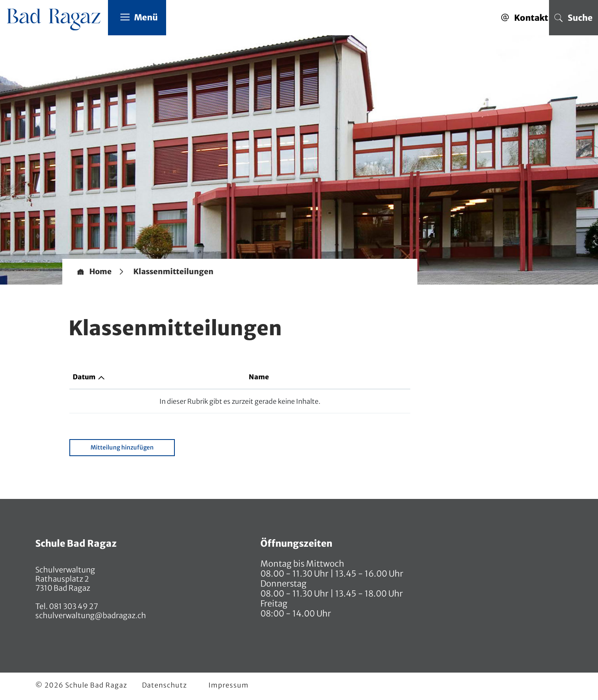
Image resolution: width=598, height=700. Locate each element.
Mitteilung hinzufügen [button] (122, 447)
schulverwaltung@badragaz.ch (91, 615)
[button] (173, 272)
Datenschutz (164, 685)
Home (100, 272)
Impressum (229, 685)
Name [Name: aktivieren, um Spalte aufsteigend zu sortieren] (259, 377)
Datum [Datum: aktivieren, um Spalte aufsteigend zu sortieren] (84, 377)
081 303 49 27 (73, 606)
